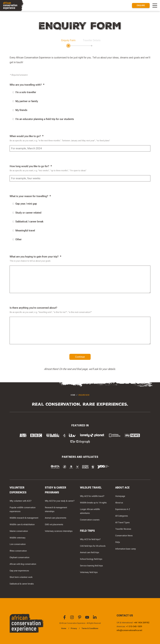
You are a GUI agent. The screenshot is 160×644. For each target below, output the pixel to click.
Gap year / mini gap (25, 204)
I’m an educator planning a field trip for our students (43, 119)
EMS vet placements (54, 524)
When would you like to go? (25, 136)
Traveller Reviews (123, 529)
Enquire (141, 5)
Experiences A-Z (123, 509)
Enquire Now (84, 395)
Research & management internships (56, 509)
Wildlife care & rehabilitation (22, 524)
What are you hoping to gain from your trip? (34, 257)
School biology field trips (91, 559)
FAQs (118, 542)
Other (17, 239)
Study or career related (27, 213)
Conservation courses (90, 520)
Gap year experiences (19, 571)
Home (73, 395)
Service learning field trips (91, 566)
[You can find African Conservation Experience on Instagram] (72, 619)
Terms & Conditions (90, 628)
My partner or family (25, 101)
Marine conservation (19, 531)
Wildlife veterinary (18, 538)
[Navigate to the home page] (12, 5)
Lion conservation (18, 544)
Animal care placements (56, 518)
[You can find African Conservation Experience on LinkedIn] (95, 619)
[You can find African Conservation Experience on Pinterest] (80, 619)
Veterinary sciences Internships (59, 531)
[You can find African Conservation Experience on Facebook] (65, 619)
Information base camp (126, 549)
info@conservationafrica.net (129, 630)
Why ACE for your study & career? (60, 501)
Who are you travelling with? (26, 85)
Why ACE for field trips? (90, 539)
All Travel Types (122, 522)
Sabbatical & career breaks (22, 584)
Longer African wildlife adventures (90, 511)
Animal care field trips (90, 552)
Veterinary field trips (89, 572)
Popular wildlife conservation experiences (23, 509)
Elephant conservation (19, 557)
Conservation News (124, 536)
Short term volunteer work (21, 577)
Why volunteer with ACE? (21, 501)
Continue (80, 357)
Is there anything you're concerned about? (33, 308)
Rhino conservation (18, 551)
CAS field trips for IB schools (93, 546)
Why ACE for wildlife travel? (92, 496)
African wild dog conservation (23, 564)
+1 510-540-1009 (134, 626)
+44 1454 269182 (142, 623)
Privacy (74, 628)
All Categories (122, 516)
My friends (20, 110)
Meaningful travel (24, 230)
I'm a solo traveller (24, 92)
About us (119, 503)
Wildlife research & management (24, 518)
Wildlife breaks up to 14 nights (93, 503)
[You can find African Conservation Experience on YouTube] (87, 619)
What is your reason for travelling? (29, 196)
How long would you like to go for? (29, 166)
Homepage (120, 496)
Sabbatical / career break (28, 221)
